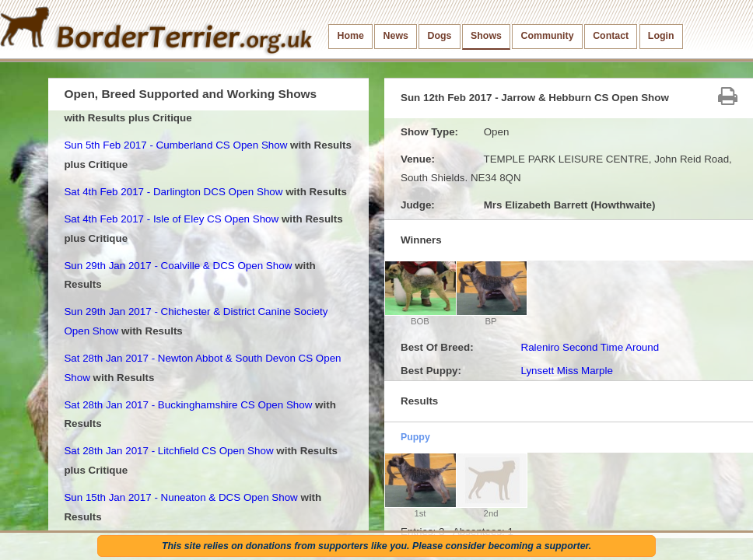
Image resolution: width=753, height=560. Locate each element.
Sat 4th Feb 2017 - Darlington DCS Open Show (173, 192)
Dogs (440, 36)
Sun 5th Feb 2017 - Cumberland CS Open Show (175, 145)
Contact (611, 36)
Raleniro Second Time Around (590, 347)
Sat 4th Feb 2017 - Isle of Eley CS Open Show (171, 219)
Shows (486, 36)
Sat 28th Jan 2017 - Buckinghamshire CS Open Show (188, 405)
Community (548, 36)
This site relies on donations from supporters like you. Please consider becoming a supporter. (376, 546)
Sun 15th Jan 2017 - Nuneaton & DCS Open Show (180, 497)
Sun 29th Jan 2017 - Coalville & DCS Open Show (178, 266)
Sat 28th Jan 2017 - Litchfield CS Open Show (168, 451)
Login (661, 36)
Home (351, 36)
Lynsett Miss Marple (566, 371)
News (396, 36)
